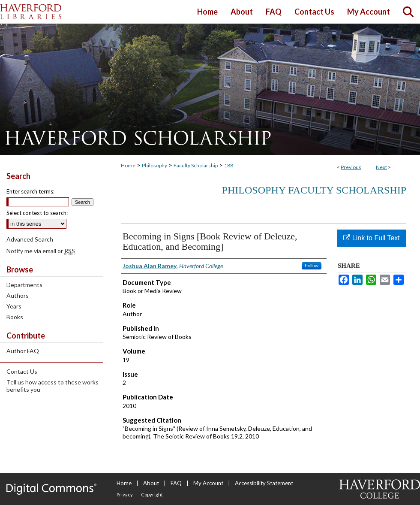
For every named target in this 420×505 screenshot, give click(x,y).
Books (15, 317)
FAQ (176, 483)
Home (128, 165)
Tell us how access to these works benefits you (52, 386)
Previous (351, 167)
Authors (18, 295)
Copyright (152, 494)
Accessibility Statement (264, 483)
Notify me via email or (41, 251)
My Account (208, 483)
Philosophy (154, 165)
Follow (312, 266)
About (151, 483)
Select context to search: (37, 213)
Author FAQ (23, 351)
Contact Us (22, 371)
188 (229, 165)
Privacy (125, 494)
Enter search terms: (30, 191)
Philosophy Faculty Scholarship (314, 190)
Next (381, 167)
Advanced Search (30, 239)
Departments (24, 285)
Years (14, 306)
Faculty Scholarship (196, 165)
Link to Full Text (371, 238)
